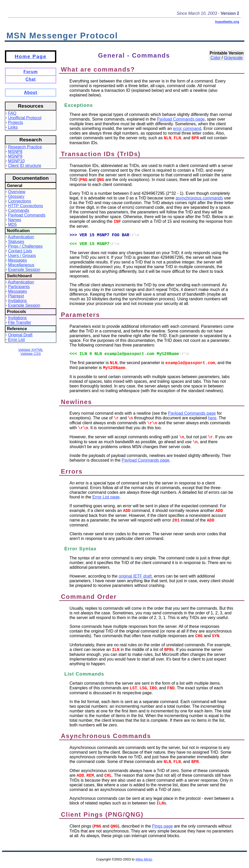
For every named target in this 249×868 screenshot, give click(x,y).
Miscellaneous (21, 265)
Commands (19, 210)
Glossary (16, 196)
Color (216, 58)
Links (13, 127)
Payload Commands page (181, 119)
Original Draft (20, 335)
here (212, 418)
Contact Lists (20, 251)
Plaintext (16, 296)
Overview (17, 192)
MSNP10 (16, 161)
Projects (16, 123)
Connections (20, 201)
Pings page (162, 826)
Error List (16, 340)
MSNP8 (15, 152)
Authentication (21, 237)
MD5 (12, 224)
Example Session (24, 270)
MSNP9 (15, 156)
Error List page (106, 497)
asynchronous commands (199, 198)
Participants (19, 287)
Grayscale (233, 58)
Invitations (17, 301)
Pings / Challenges (25, 246)
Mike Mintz (144, 859)
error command (187, 129)
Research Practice (25, 147)
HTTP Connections (26, 206)
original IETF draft (135, 576)
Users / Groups (22, 256)
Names (15, 220)
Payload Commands (27, 215)
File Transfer (20, 322)
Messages (18, 260)
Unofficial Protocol (25, 118)
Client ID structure (25, 166)
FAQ (12, 113)
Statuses (16, 242)
